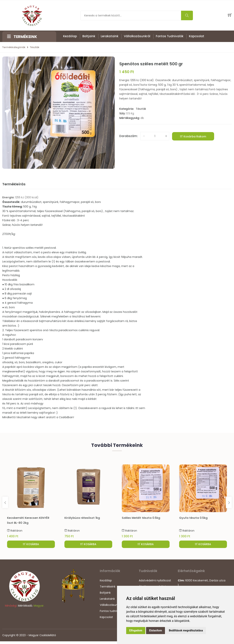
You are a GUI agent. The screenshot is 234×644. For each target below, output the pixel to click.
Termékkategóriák (14, 47)
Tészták (35, 47)
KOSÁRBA (31, 546)
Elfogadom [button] (136, 630)
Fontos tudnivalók (170, 36)
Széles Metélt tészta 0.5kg (141, 518)
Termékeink (108, 589)
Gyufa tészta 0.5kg (193, 518)
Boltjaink (89, 36)
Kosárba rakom (193, 137)
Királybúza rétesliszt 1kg (82, 518)
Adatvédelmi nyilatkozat (155, 583)
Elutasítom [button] (156, 630)
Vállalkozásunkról (137, 36)
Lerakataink (110, 36)
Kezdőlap (70, 36)
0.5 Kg (130, 114)
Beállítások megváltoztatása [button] (186, 630)
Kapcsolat (197, 36)
